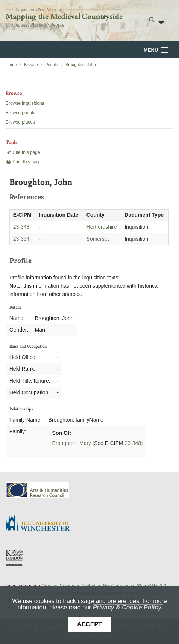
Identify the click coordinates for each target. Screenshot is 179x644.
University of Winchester (41, 524)
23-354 (21, 239)
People (52, 65)
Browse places (20, 122)
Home (11, 65)
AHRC (38, 490)
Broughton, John (81, 65)
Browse (31, 65)
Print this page (24, 162)
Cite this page (23, 152)
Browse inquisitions (25, 103)
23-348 (21, 227)
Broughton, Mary (72, 443)
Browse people (20, 113)
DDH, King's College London (15, 558)
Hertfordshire (102, 227)
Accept (89, 624)
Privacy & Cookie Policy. (128, 607)
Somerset (98, 239)
